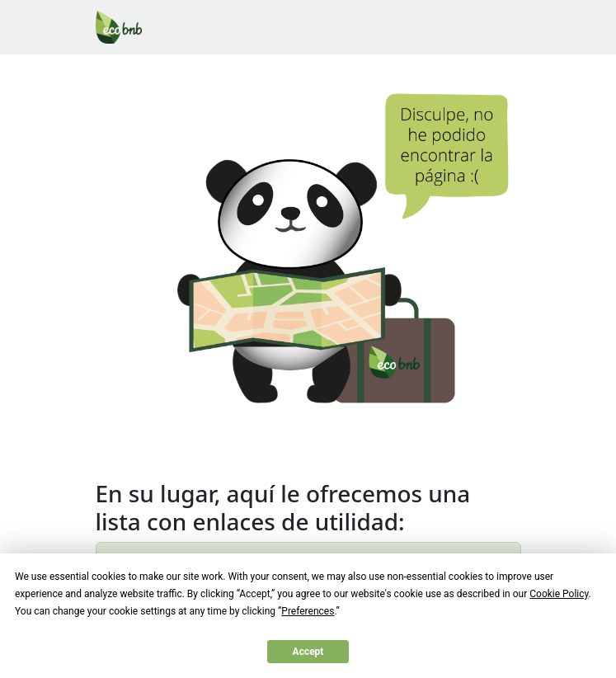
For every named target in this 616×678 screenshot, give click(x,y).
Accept (308, 652)
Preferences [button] (308, 611)
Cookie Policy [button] (559, 594)
